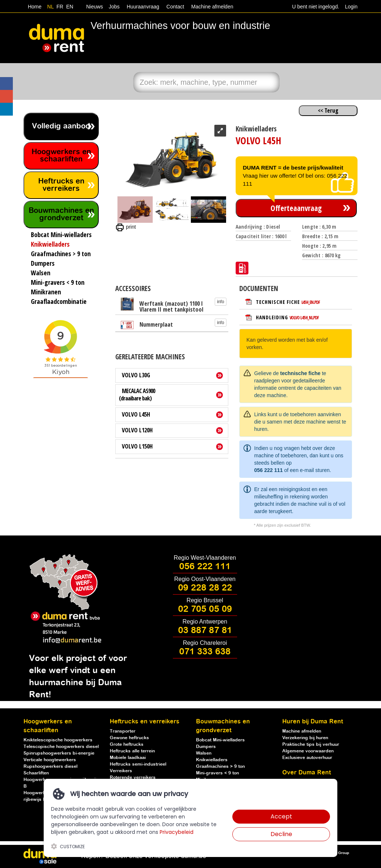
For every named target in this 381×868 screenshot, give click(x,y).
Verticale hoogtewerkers (50, 760)
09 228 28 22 (205, 588)
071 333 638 (205, 652)
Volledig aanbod (61, 126)
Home (35, 7)
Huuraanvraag (143, 7)
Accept (281, 816)
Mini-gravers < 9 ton (217, 773)
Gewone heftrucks (129, 738)
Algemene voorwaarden (308, 751)
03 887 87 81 (205, 631)
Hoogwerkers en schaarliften (61, 156)
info (220, 302)
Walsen (204, 753)
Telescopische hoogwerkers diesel (61, 747)
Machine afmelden (211, 7)
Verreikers (121, 771)
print (126, 227)
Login (351, 7)
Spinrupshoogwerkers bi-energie (59, 753)
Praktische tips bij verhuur (311, 744)
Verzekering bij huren (305, 738)
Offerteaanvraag (296, 208)
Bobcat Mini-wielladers (220, 740)
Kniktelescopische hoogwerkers (58, 740)
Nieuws (95, 7)
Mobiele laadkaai (128, 758)
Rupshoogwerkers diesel (50, 767)
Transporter (123, 731)
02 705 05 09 (205, 609)
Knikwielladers (212, 760)
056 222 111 (269, 470)
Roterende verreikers (133, 778)
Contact (175, 7)
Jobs (113, 7)
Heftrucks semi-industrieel (138, 764)
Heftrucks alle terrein (132, 751)
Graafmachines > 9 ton (220, 767)
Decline (281, 834)
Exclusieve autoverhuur (307, 758)
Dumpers (206, 747)
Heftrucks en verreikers (61, 185)
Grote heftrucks (127, 744)
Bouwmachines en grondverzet (61, 215)
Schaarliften (36, 773)
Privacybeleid (177, 832)
